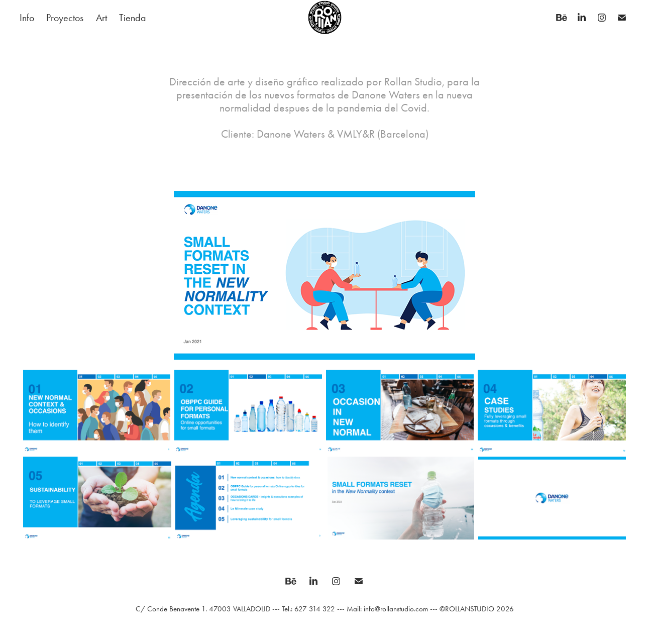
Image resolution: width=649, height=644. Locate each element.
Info (27, 18)
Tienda (133, 18)
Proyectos (65, 18)
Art (101, 18)
